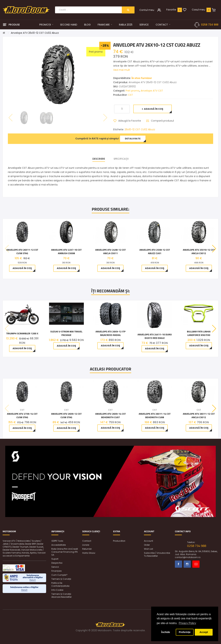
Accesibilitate (59, 545)
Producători (119, 541)
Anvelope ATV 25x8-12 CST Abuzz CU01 (155, 252)
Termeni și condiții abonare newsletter (61, 595)
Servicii (55, 567)
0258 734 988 (210, 25)
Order (147, 545)
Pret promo (133, 91)
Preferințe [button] (185, 632)
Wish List (148, 549)
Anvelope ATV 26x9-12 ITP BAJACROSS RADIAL (110, 333)
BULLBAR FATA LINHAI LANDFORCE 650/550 (199, 333)
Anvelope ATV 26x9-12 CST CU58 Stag (66, 416)
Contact (87, 541)
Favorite (171, 10)
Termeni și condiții (61, 579)
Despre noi (57, 563)
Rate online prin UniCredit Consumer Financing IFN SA (65, 552)
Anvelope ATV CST (152, 91)
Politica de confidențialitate (60, 584)
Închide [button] (166, 632)
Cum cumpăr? (59, 575)
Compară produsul (162, 121)
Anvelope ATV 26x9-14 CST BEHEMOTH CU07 (110, 416)
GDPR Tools (57, 541)
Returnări (87, 549)
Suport (55, 559)
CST (131, 95)
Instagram (187, 564)
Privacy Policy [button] (187, 623)
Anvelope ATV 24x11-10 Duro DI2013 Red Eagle (155, 336)
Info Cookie (57, 590)
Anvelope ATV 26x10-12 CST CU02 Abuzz (35, 33)
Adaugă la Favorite (130, 121)
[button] (214, 249)
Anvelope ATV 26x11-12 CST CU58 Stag (22, 252)
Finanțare (56, 571)
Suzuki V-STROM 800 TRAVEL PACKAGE (66, 333)
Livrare (86, 545)
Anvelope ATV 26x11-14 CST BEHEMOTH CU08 (155, 416)
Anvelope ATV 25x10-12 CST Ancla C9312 (199, 252)
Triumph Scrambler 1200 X (22, 333)
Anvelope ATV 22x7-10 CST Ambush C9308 (66, 252)
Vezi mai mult (122, 70)
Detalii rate (133, 139)
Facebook (178, 564)
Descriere (99, 159)
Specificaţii (121, 159)
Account (148, 541)
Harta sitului (89, 553)
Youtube (196, 564)
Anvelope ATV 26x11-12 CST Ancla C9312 (199, 416)
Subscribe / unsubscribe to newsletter (157, 554)
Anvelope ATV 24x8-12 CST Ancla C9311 (110, 252)
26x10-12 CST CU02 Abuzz (140, 129)
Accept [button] (204, 632)
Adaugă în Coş (154, 109)
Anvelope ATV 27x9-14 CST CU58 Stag (22, 416)
